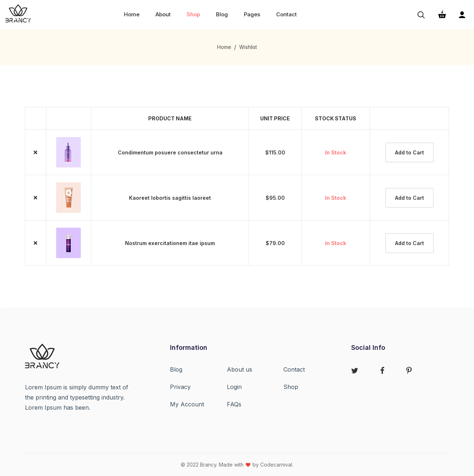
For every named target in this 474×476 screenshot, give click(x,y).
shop (193, 14)
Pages (252, 14)
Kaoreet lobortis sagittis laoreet (170, 198)
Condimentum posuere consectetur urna (170, 152)
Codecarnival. (277, 465)
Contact (286, 14)
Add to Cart (409, 152)
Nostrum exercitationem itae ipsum (170, 243)
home (132, 14)
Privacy (180, 387)
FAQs (234, 404)
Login (234, 387)
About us (240, 369)
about (163, 14)
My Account (187, 404)
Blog (222, 14)
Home (224, 47)
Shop (291, 387)
